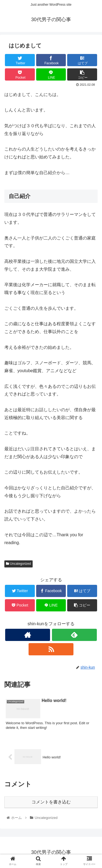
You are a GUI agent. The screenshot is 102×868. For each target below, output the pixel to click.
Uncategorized (18, 564)
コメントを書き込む (51, 802)
